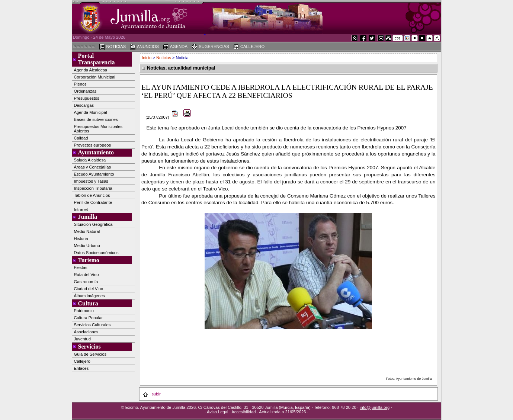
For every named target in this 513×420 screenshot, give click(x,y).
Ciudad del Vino (89, 289)
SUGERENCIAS (210, 47)
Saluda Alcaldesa (90, 160)
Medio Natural (87, 231)
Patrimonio (84, 311)
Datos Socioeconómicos (96, 253)
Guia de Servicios (90, 354)
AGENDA (175, 47)
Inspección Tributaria (93, 188)
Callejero (82, 361)
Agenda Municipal (91, 112)
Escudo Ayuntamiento (94, 174)
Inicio (147, 58)
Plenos (80, 84)
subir (151, 394)
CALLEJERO (249, 47)
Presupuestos (87, 98)
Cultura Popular (89, 318)
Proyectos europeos (93, 145)
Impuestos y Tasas (91, 181)
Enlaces (81, 368)
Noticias (164, 58)
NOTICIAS (112, 47)
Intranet (81, 209)
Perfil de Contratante (93, 202)
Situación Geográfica (93, 224)
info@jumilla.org (375, 407)
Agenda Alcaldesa (91, 70)
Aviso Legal (218, 412)
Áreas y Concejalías (93, 167)
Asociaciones (86, 332)
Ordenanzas (85, 91)
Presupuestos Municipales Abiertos (98, 129)
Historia (81, 238)
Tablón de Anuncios (92, 195)
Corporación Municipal (95, 77)
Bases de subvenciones (96, 119)
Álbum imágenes (89, 296)
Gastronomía (86, 282)
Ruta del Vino (86, 275)
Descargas (84, 105)
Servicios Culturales (92, 325)
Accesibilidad (243, 412)
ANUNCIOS (144, 47)
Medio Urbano (87, 246)
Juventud (82, 339)
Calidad (81, 138)
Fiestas (81, 267)
